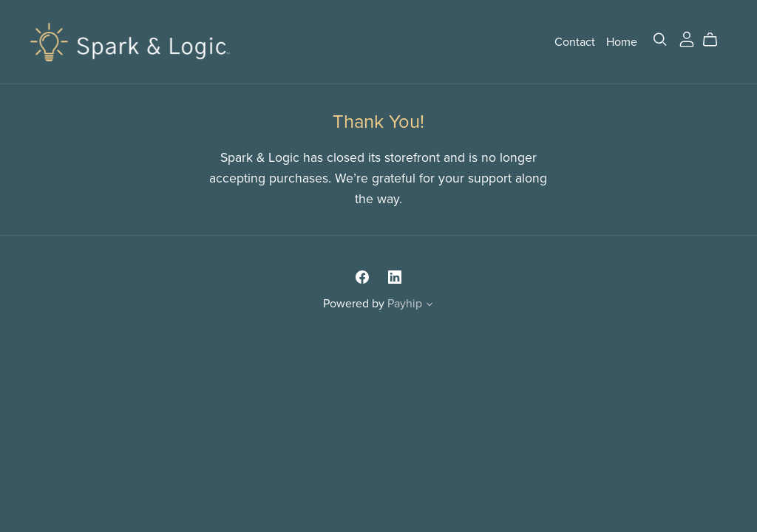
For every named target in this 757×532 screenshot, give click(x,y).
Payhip (405, 304)
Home (622, 41)
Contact (575, 41)
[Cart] (716, 40)
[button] (430, 306)
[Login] (687, 38)
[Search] (660, 40)
